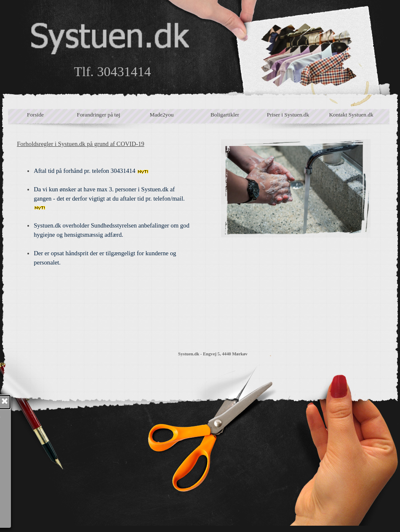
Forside (35, 115)
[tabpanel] (104, 237)
